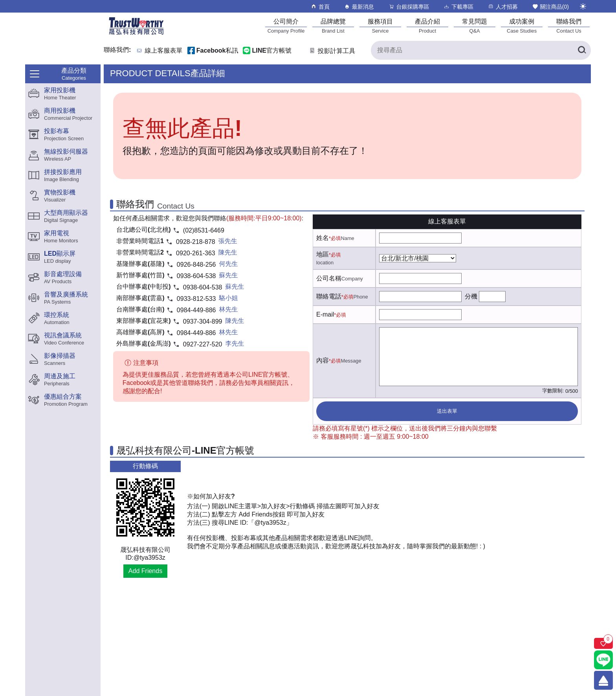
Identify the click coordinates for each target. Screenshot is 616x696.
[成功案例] (522, 26)
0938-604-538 (196, 276)
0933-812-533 (196, 299)
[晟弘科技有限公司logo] (136, 34)
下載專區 (458, 6)
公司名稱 (329, 278)
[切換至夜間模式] (583, 6)
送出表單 (447, 411)
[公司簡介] (286, 26)
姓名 (323, 238)
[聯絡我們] (569, 26)
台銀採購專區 (409, 6)
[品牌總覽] (333, 26)
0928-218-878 (196, 242)
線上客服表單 (164, 51)
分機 (471, 296)
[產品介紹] (427, 26)
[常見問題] (475, 26)
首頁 (320, 6)
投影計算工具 (332, 51)
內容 (323, 360)
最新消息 (359, 6)
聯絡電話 (329, 296)
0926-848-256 (196, 265)
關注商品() (550, 6)
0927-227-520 (203, 344)
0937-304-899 (203, 321)
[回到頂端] (603, 680)
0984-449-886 (196, 310)
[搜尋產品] (481, 50)
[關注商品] (603, 643)
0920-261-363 (196, 253)
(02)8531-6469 (204, 230)
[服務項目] (380, 26)
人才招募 (503, 6)
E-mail (325, 314)
